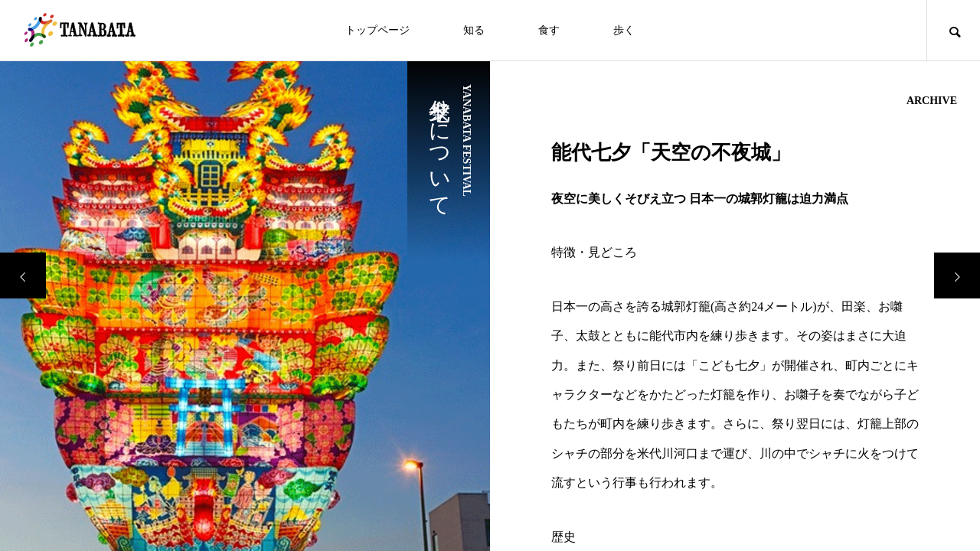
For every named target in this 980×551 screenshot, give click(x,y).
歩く (624, 30)
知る (474, 30)
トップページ (377, 30)
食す (549, 30)
